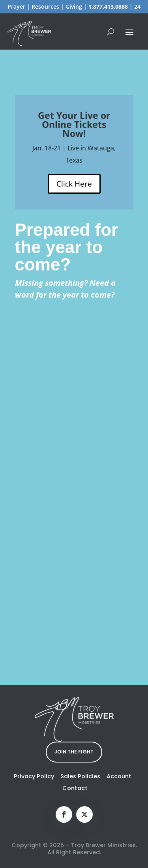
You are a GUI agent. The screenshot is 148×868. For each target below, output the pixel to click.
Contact (75, 788)
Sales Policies (80, 776)
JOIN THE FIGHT (74, 752)
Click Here (74, 184)
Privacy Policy (34, 776)
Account (119, 776)
